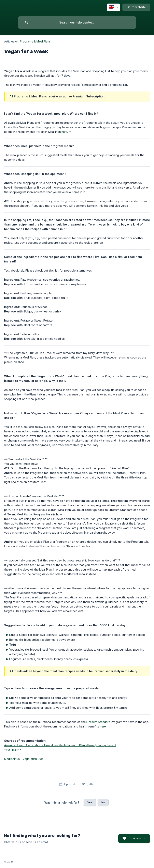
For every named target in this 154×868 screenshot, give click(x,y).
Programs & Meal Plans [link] (35, 41)
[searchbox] (77, 23)
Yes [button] (90, 802)
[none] (113, 7)
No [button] (103, 802)
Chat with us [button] (137, 838)
